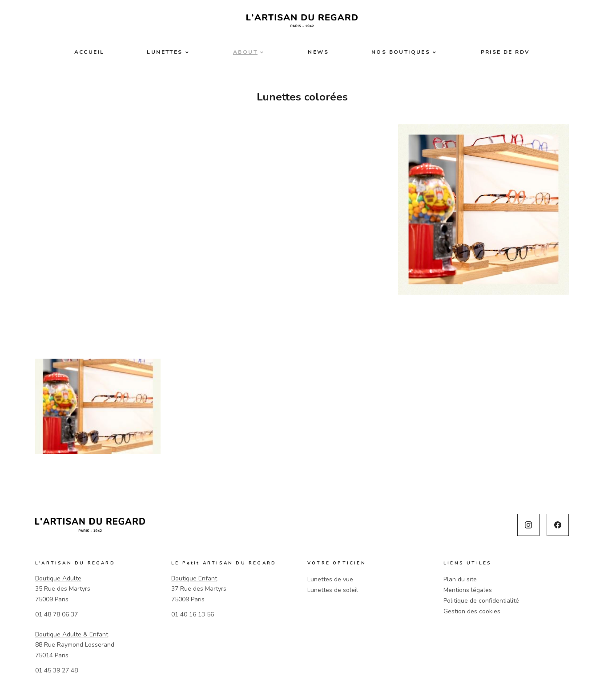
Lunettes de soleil (333, 590)
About (245, 52)
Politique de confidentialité (481, 601)
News (318, 52)
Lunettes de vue (330, 579)
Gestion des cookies (472, 611)
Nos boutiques (401, 52)
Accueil (89, 52)
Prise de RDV (505, 52)
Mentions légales (468, 590)
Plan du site (460, 579)
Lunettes (165, 52)
